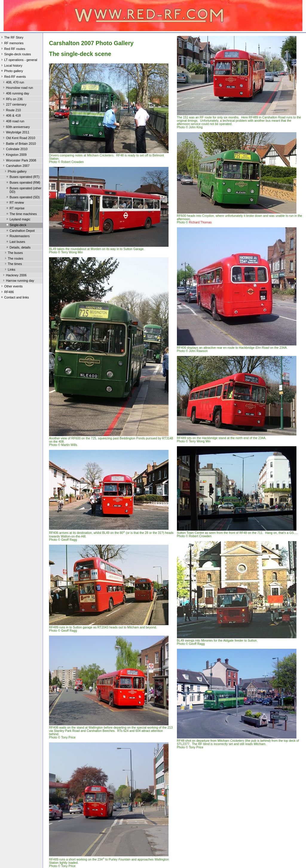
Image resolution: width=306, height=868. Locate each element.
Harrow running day (18, 281)
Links (9, 270)
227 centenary (14, 105)
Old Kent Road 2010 (19, 138)
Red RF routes (13, 49)
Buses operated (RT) (22, 177)
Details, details (18, 248)
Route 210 (11, 111)
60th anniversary (16, 127)
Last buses (15, 242)
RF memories (12, 44)
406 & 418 (11, 116)
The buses (13, 253)
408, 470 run (13, 83)
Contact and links (14, 298)
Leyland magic (18, 220)
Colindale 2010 (15, 150)
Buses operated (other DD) (23, 190)
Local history (11, 66)
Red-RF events (13, 77)
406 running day (15, 94)
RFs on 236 (12, 100)
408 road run (13, 122)
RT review (15, 203)
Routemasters (17, 237)
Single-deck (16, 226)
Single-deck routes (15, 55)
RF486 (7, 293)
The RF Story (12, 38)
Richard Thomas (200, 222)
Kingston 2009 (14, 155)
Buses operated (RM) (23, 183)
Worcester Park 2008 (19, 161)
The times (13, 264)
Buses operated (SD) (23, 198)
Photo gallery (12, 71)
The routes (13, 259)
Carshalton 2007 (16, 166)
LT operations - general (19, 60)
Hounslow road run (17, 88)
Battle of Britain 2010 (19, 144)
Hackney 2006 (14, 276)
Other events (11, 287)
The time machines (21, 214)
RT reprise (15, 209)
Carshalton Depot (20, 231)
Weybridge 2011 (16, 133)
